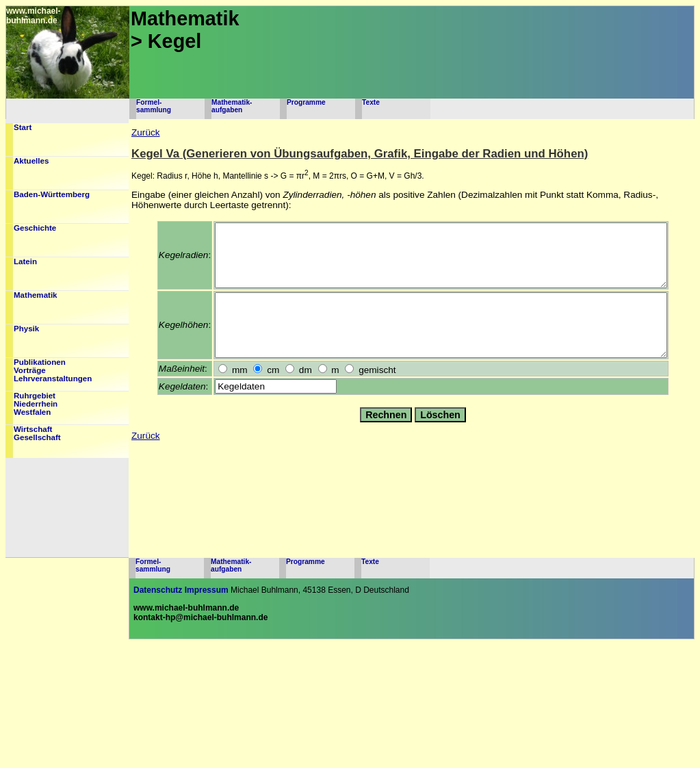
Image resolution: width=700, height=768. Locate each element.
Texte (371, 102)
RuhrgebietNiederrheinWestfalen (36, 404)
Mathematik (36, 295)
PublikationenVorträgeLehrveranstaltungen (53, 370)
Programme (306, 102)
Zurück (146, 132)
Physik (26, 329)
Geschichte (35, 228)
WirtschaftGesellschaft (37, 433)
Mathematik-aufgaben (232, 106)
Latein (25, 261)
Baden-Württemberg (52, 194)
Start (23, 127)
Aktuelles (31, 161)
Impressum (207, 590)
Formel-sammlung (154, 106)
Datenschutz (158, 590)
